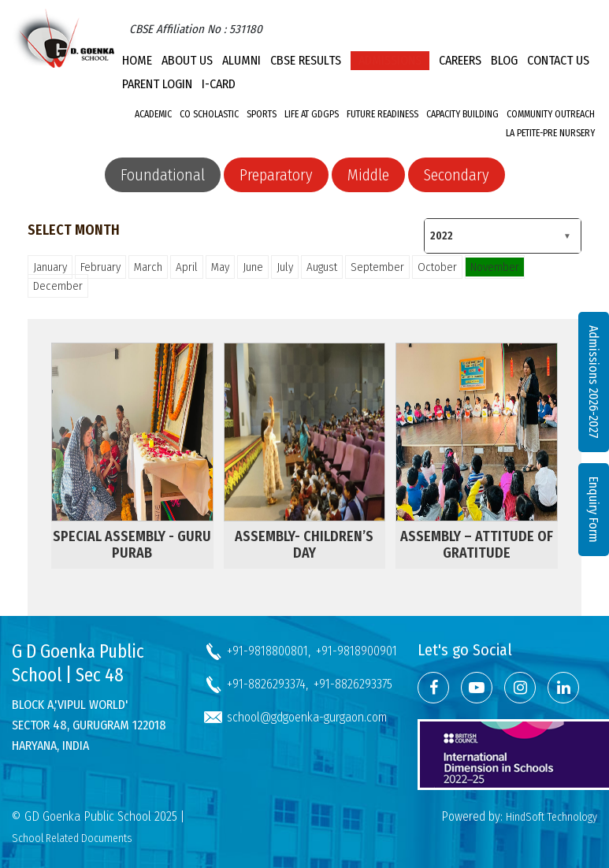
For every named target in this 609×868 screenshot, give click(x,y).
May (220, 267)
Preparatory (276, 175)
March (148, 267)
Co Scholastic (209, 114)
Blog (504, 60)
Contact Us (558, 60)
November (495, 267)
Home (137, 60)
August (322, 267)
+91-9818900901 (356, 651)
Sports (262, 114)
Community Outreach (551, 114)
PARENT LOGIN (157, 84)
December (58, 286)
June (253, 267)
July (285, 267)
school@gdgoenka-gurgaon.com (307, 717)
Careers (460, 60)
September (377, 267)
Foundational (163, 175)
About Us (187, 60)
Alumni (241, 60)
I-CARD (219, 84)
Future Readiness (382, 114)
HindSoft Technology (551, 817)
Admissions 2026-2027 (594, 382)
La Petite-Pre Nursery (550, 133)
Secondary (457, 175)
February (100, 267)
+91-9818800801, (269, 651)
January (50, 267)
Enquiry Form (594, 510)
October (437, 267)
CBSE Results (306, 60)
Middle (368, 175)
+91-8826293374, (267, 684)
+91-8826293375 (353, 684)
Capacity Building (462, 114)
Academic (153, 114)
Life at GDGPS (312, 114)
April (187, 267)
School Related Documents (72, 838)
